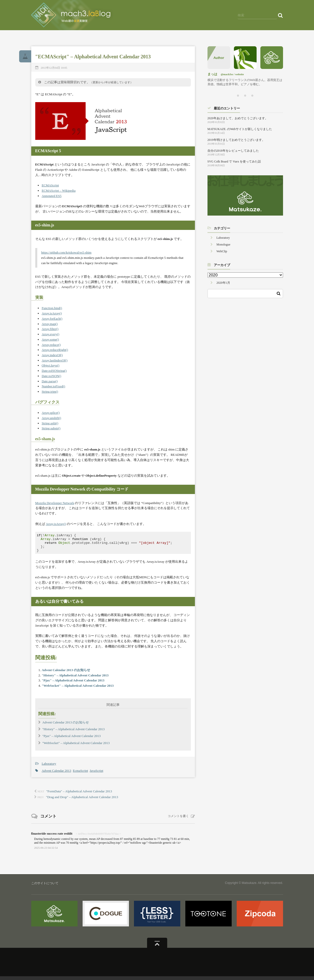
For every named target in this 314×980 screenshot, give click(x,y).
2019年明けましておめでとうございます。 (236, 140)
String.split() (50, 423)
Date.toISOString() (54, 371)
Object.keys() (50, 365)
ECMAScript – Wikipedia (59, 191)
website (239, 74)
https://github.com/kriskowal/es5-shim (66, 252)
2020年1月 (223, 283)
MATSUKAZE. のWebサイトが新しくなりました (240, 129)
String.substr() (51, 428)
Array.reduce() (51, 345)
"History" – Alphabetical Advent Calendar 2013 (75, 679)
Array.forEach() (52, 319)
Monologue (223, 244)
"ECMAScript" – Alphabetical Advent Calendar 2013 (93, 57)
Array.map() (50, 324)
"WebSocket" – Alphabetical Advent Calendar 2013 (78, 689)
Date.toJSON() (51, 376)
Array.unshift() (51, 418)
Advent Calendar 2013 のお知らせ (66, 674)
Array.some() (50, 339)
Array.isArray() (52, 313)
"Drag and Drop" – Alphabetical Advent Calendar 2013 (82, 801)
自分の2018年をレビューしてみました (233, 151)
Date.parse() (50, 381)
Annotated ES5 (51, 196)
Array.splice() (50, 413)
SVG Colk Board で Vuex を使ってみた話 (234, 161)
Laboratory (49, 767)
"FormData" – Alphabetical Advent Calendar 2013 (79, 795)
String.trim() (50, 392)
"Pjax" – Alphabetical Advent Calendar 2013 (73, 684)
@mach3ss (227, 74)
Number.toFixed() (53, 386)
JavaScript (96, 774)
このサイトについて (45, 887)
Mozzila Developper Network (55, 503)
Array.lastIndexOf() (54, 360)
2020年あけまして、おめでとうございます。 (238, 118)
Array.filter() (50, 329)
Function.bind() (52, 308)
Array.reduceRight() (55, 350)
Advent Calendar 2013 (56, 774)
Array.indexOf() (52, 355)
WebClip (222, 251)
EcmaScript (80, 774)
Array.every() (50, 334)
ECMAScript (50, 185)
